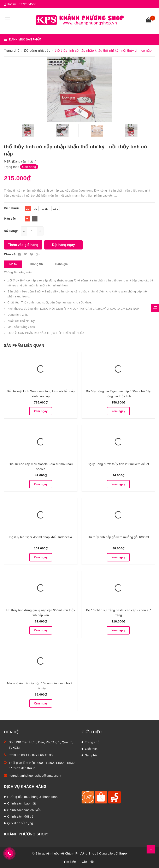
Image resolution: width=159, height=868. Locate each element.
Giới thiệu (92, 749)
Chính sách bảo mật (22, 803)
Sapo (123, 853)
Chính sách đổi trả (20, 816)
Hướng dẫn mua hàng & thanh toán (32, 797)
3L (36, 209)
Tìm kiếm (70, 862)
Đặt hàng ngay (63, 245)
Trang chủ (92, 742)
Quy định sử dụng (20, 823)
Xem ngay (41, 411)
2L (28, 209)
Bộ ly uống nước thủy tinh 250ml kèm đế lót (118, 464)
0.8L (55, 209)
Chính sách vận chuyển (24, 810)
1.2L (45, 209)
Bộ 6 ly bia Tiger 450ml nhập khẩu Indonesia (41, 537)
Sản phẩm (92, 755)
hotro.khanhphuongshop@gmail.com (35, 776)
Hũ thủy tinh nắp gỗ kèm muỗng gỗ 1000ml (118, 537)
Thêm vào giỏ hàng (23, 245)
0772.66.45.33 (42, 755)
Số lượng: (11, 231)
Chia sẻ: (10, 254)
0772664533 (28, 4)
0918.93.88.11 (19, 755)
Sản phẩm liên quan (24, 346)
